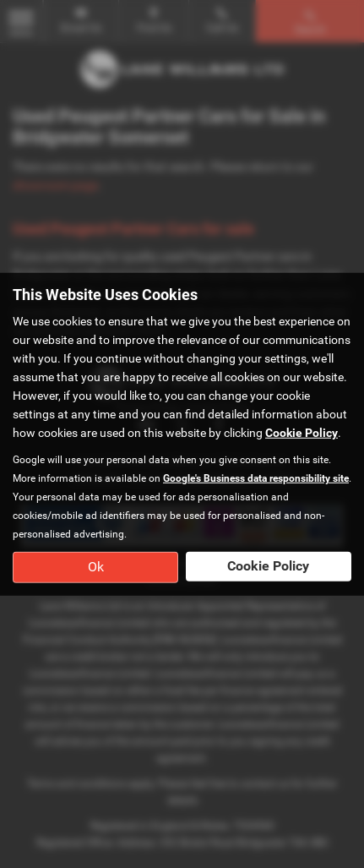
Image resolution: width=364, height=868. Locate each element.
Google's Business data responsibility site (256, 478)
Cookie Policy (302, 433)
